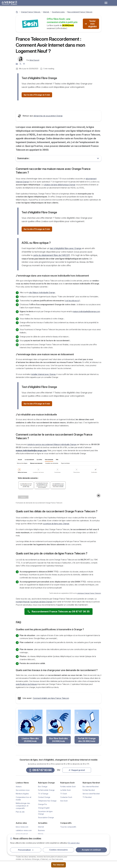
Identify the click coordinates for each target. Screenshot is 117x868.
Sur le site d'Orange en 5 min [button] (37, 95)
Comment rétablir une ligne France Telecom (51, 726)
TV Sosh (64, 821)
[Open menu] (106, 3)
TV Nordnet (87, 825)
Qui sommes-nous (23, 818)
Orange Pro (43, 832)
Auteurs (19, 814)
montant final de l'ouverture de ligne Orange (34, 629)
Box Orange (43, 814)
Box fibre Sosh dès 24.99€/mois (58, 767)
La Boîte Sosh (66, 818)
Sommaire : (23, 186)
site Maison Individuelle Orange (42, 320)
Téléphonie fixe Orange (47, 828)
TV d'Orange (43, 821)
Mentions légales (22, 821)
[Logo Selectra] (9, 3)
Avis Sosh (64, 828)
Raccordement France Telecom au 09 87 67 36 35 (58, 639)
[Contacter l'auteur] (24, 64)
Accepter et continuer (91, 850)
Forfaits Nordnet (89, 818)
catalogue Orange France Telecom (89, 621)
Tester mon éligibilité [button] (91, 24)
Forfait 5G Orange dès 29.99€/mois (87, 767)
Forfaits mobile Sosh (68, 814)
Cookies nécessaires (59, 850)
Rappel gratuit (77, 798)
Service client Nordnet (91, 821)
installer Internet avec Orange (43, 402)
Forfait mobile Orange (46, 818)
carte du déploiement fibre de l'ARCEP (51, 283)
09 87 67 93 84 (40, 798)
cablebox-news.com (24, 858)
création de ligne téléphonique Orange (60, 212)
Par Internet (59, 865)
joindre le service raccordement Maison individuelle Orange (52, 472)
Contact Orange (44, 825)
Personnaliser (26, 850)
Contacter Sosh (66, 825)
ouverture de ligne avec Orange (56, 551)
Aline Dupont (34, 60)
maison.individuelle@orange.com (86, 339)
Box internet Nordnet (91, 814)
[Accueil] (17, 12)
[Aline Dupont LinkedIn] (17, 64)
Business (41, 858)
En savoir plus (74, 843)
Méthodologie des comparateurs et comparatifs (23, 833)
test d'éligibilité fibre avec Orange (66, 276)
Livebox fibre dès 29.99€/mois (30, 767)
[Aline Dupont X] (20, 64)
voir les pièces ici (72, 328)
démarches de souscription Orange (48, 143)
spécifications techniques (26, 712)
